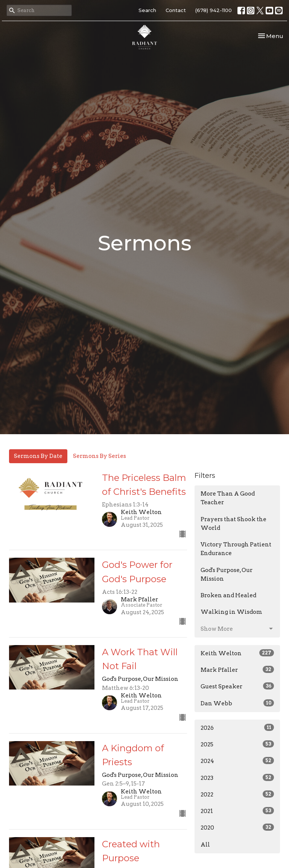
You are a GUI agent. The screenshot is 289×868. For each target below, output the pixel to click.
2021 (237, 811)
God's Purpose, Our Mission (227, 574)
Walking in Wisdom (231, 612)
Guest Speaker (237, 686)
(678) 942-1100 (214, 10)
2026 (237, 728)
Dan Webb (237, 703)
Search (147, 10)
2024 (237, 761)
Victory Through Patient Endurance (236, 549)
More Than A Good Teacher (228, 498)
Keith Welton (237, 653)
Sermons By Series (100, 456)
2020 (237, 827)
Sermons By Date (38, 456)
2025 (237, 744)
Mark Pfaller (237, 670)
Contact (176, 10)
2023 (237, 778)
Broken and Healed (228, 595)
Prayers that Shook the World (233, 524)
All (205, 845)
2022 (237, 794)
